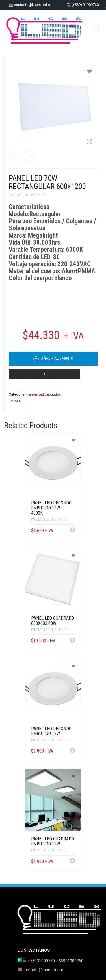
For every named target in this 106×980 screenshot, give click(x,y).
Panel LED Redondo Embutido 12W (51, 731)
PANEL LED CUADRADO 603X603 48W (53, 621)
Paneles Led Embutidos (28, 195)
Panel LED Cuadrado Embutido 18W (53, 841)
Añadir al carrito (53, 359)
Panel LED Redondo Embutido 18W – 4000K (51, 508)
